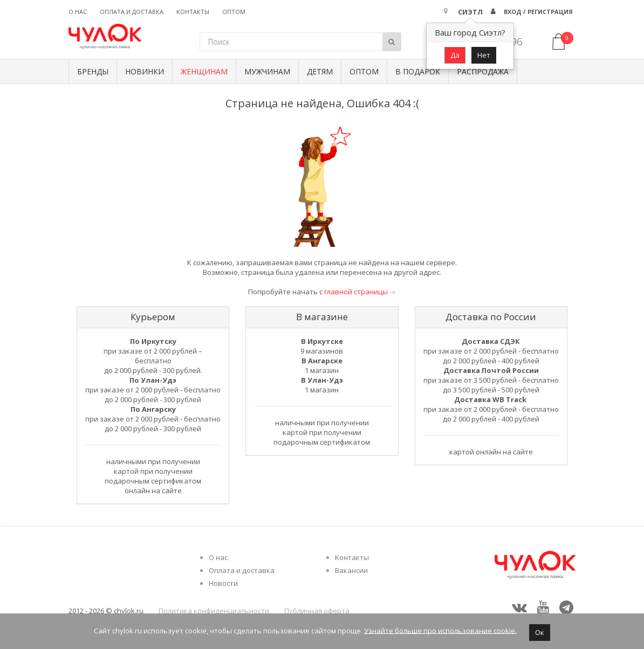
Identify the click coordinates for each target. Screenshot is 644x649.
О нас (78, 12)
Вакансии (351, 570)
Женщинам (204, 71)
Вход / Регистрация (538, 12)
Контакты (193, 12)
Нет (484, 55)
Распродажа (483, 71)
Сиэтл (470, 12)
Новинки (145, 71)
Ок (540, 632)
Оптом (234, 12)
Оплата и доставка (132, 12)
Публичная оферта (317, 611)
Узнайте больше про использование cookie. (440, 630)
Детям (320, 71)
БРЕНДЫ (93, 71)
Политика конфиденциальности (214, 611)
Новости (223, 583)
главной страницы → (360, 292)
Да (455, 55)
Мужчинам (267, 71)
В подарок (418, 71)
